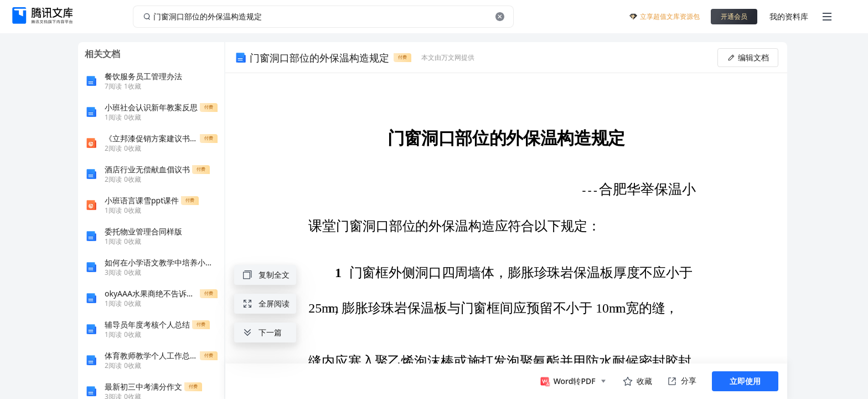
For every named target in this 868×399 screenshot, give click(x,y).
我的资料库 (789, 16)
